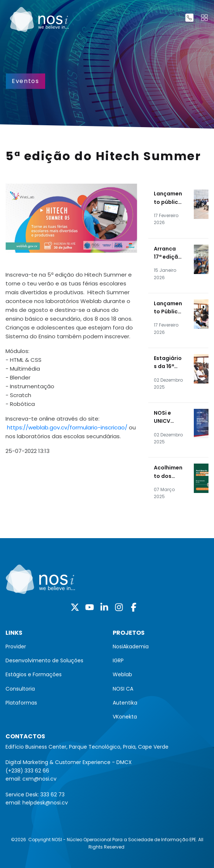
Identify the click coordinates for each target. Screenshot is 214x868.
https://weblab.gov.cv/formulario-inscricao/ (67, 427)
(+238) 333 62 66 (27, 771)
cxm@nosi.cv (39, 779)
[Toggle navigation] (204, 18)
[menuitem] (54, 647)
